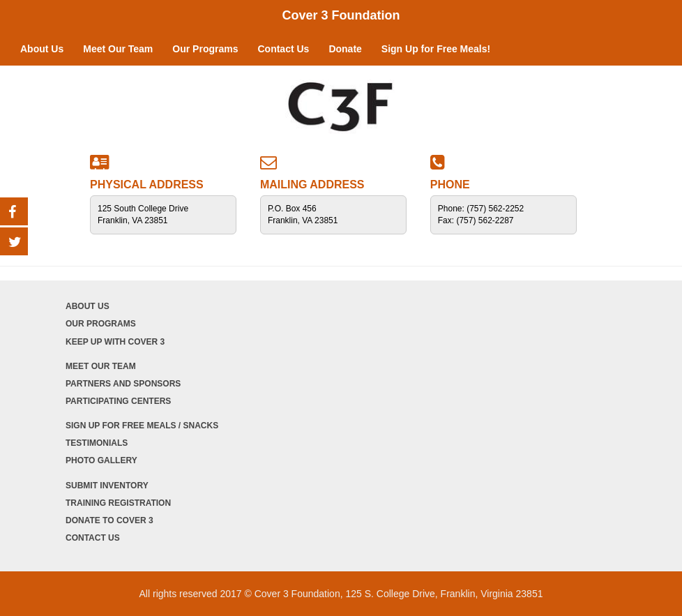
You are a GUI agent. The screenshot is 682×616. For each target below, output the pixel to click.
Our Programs (205, 49)
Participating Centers (118, 401)
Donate (345, 49)
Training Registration (118, 503)
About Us (42, 49)
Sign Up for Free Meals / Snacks (142, 426)
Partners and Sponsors (123, 384)
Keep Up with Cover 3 (115, 342)
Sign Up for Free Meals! (436, 49)
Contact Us (283, 49)
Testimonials (97, 443)
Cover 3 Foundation (341, 15)
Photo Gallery (101, 460)
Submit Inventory (107, 486)
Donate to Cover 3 (109, 520)
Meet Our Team (118, 49)
